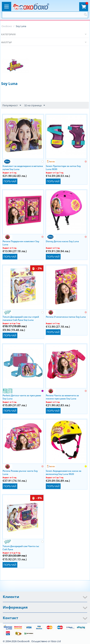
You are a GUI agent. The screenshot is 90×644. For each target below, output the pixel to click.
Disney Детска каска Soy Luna (62, 241)
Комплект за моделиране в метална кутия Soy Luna (23, 167)
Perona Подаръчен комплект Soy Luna (21, 243)
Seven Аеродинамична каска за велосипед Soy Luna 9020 (64, 472)
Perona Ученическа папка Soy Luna (66, 317)
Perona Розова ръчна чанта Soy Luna (20, 472)
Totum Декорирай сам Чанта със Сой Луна (21, 548)
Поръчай (10, 181)
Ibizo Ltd (56, 641)
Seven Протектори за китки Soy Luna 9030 (63, 167)
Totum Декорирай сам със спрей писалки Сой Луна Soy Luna (21, 318)
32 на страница (35, 106)
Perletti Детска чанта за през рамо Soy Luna (22, 397)
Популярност (12, 106)
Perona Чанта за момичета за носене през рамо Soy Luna (62, 397)
